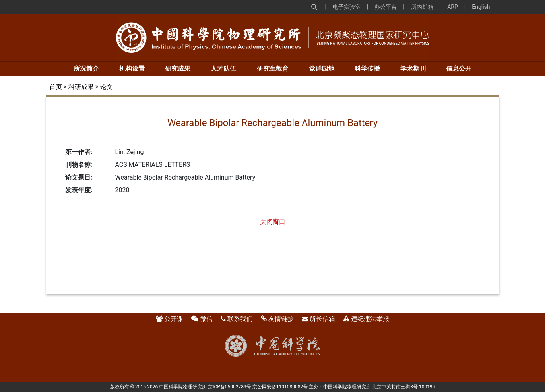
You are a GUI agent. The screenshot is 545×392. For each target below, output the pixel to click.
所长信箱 (322, 319)
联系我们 (240, 319)
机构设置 (132, 69)
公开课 (174, 319)
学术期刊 (413, 69)
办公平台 (386, 7)
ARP (453, 7)
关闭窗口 (273, 222)
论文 (107, 87)
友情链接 (281, 319)
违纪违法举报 (370, 319)
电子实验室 (347, 7)
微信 (206, 319)
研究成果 (178, 69)
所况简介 (86, 69)
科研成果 (81, 87)
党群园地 (322, 69)
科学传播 (367, 69)
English (481, 7)
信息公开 (459, 69)
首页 (56, 87)
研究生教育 (273, 69)
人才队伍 (223, 69)
